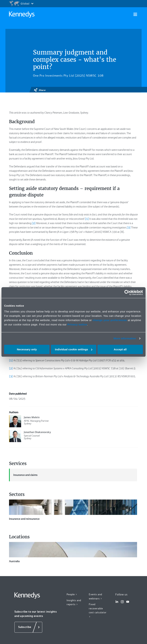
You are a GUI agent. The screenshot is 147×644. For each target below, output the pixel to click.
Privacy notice (77, 324)
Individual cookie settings (74, 349)
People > (72, 594)
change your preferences (110, 320)
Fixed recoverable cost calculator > (98, 610)
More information (125, 338)
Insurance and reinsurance (73, 510)
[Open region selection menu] (21, 4)
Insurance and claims (23, 475)
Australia (73, 552)
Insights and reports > (74, 602)
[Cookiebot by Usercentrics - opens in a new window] (127, 293)
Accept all (120, 349)
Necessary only (27, 349)
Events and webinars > (96, 596)
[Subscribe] (28, 627)
